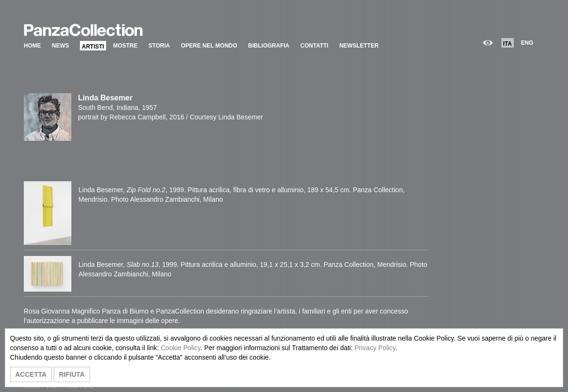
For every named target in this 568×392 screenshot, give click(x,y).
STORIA (159, 46)
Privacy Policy (375, 348)
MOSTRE (125, 46)
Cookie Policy (181, 348)
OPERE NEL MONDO (209, 46)
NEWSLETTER (359, 46)
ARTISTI (93, 47)
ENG (527, 43)
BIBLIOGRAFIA (269, 46)
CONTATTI (314, 46)
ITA (508, 44)
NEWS (60, 46)
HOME (32, 46)
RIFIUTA (72, 374)
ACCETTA (31, 374)
